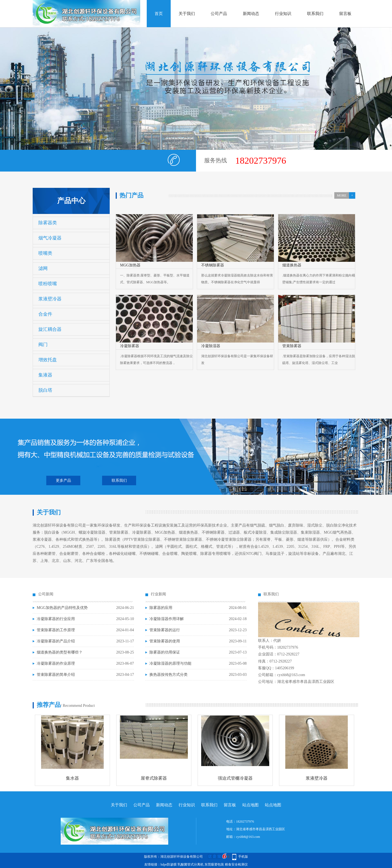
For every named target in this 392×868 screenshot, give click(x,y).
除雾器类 (48, 223)
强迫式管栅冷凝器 (235, 778)
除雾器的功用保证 (165, 652)
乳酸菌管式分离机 (191, 864)
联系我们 (315, 14)
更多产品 (63, 480)
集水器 (72, 778)
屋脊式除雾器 (154, 778)
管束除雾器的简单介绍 (56, 675)
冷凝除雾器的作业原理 (56, 663)
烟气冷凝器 (50, 238)
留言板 (345, 14)
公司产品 (219, 14)
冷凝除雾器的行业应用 (56, 619)
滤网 (43, 268)
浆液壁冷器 (50, 299)
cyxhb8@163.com (248, 837)
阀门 (43, 345)
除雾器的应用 (161, 608)
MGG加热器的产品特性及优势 (62, 608)
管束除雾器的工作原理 (56, 630)
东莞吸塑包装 (214, 864)
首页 (159, 14)
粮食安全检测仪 (236, 864)
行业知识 (283, 14)
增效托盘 (48, 360)
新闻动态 (251, 14)
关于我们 (187, 14)
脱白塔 (45, 390)
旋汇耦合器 (50, 329)
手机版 (243, 857)
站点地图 (250, 805)
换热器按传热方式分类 (169, 675)
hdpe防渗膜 (169, 864)
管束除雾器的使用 (165, 641)
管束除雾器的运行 (165, 630)
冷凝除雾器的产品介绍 (56, 641)
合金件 (45, 314)
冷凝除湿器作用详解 (167, 619)
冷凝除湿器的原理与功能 (170, 663)
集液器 (45, 375)
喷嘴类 (45, 253)
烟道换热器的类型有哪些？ (60, 652)
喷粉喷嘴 (48, 284)
